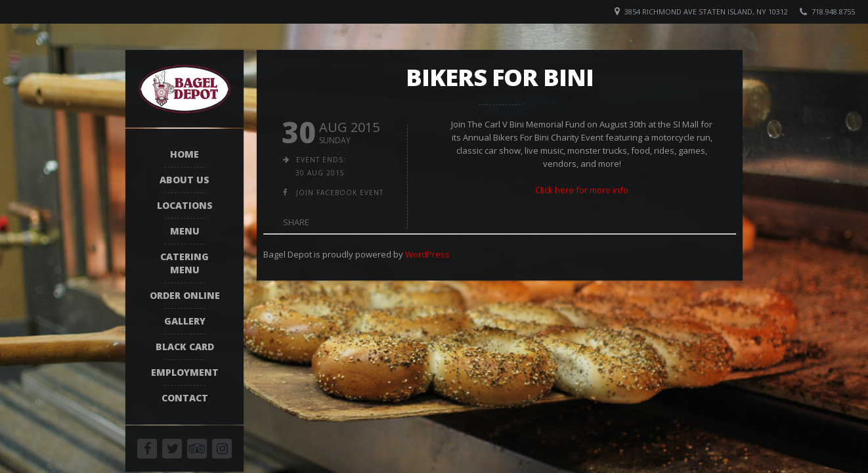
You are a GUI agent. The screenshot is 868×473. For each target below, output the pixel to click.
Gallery (185, 321)
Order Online (185, 295)
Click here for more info (582, 190)
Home (184, 154)
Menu (185, 231)
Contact (185, 398)
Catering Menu (184, 263)
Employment (185, 372)
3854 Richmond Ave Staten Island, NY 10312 (706, 11)
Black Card (185, 347)
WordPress (427, 254)
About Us (184, 180)
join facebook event (340, 192)
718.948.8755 (833, 11)
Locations (185, 205)
